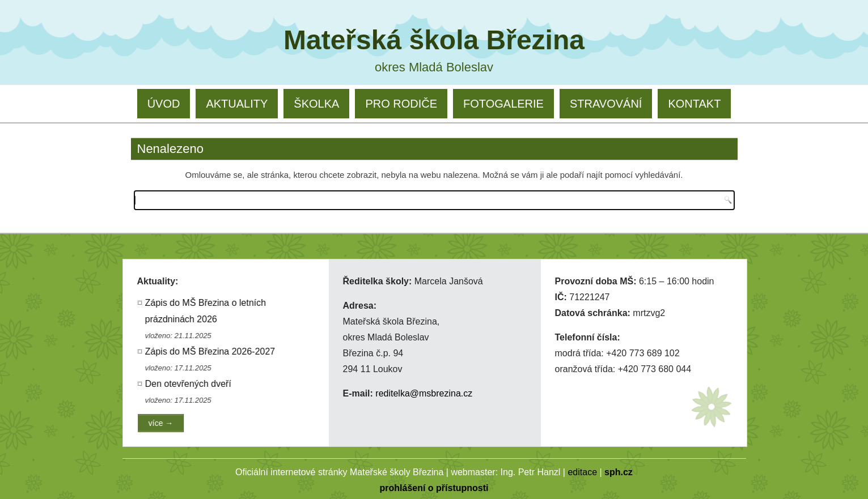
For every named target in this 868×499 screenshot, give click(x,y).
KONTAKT (694, 104)
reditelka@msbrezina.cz (424, 393)
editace (582, 472)
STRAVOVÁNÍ (606, 104)
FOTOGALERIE (503, 104)
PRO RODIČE (401, 104)
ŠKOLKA (316, 104)
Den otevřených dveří (189, 384)
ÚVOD (164, 104)
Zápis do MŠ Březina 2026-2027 (211, 351)
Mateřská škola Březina (434, 40)
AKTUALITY (237, 104)
